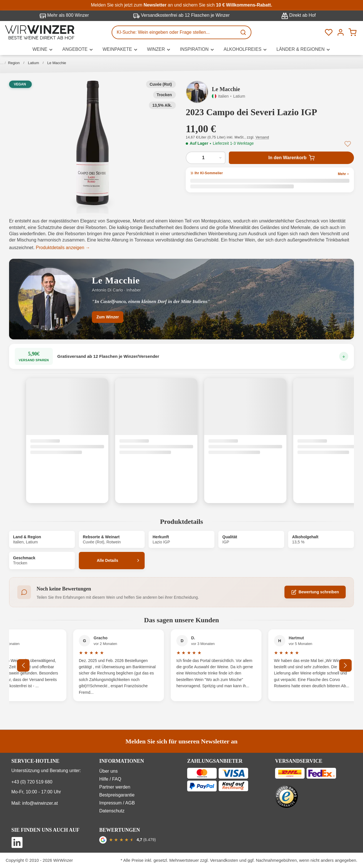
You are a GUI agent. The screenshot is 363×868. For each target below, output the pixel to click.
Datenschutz (112, 811)
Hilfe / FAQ (110, 779)
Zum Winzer (108, 317)
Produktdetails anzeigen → (63, 248)
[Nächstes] (345, 665)
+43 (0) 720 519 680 (32, 782)
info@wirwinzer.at (40, 803)
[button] (92, 143)
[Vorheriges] (23, 665)
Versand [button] (262, 137)
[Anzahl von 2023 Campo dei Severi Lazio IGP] (206, 158)
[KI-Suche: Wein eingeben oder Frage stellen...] (175, 32)
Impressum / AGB (117, 803)
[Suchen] (244, 32)
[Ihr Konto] (341, 32)
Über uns (108, 771)
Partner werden (115, 787)
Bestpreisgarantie (117, 795)
